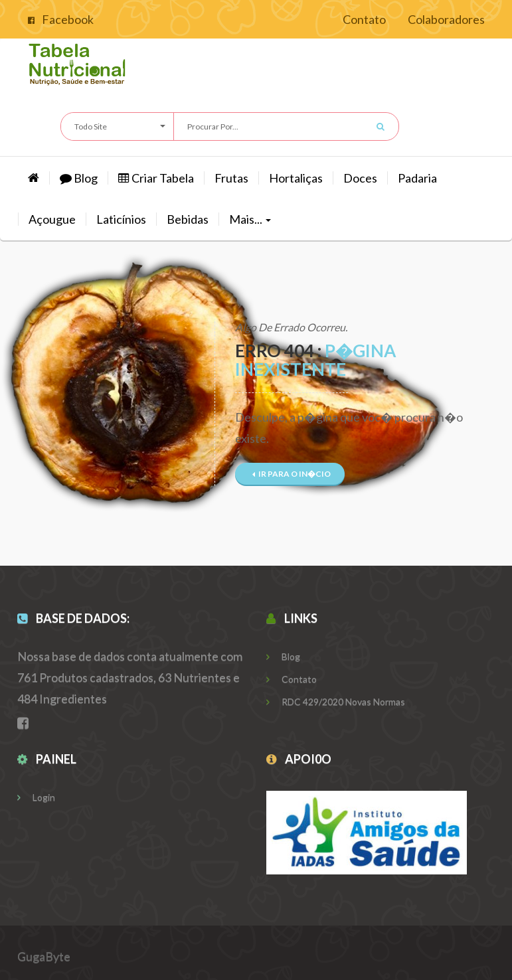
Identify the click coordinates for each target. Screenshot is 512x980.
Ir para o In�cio (292, 474)
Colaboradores (446, 19)
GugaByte (44, 956)
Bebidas (188, 219)
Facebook (61, 19)
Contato (364, 19)
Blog (79, 178)
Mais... (250, 219)
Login (36, 797)
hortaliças (296, 178)
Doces (360, 178)
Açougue (52, 219)
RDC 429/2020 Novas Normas (336, 701)
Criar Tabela (156, 178)
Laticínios (121, 219)
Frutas (231, 178)
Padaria (417, 178)
